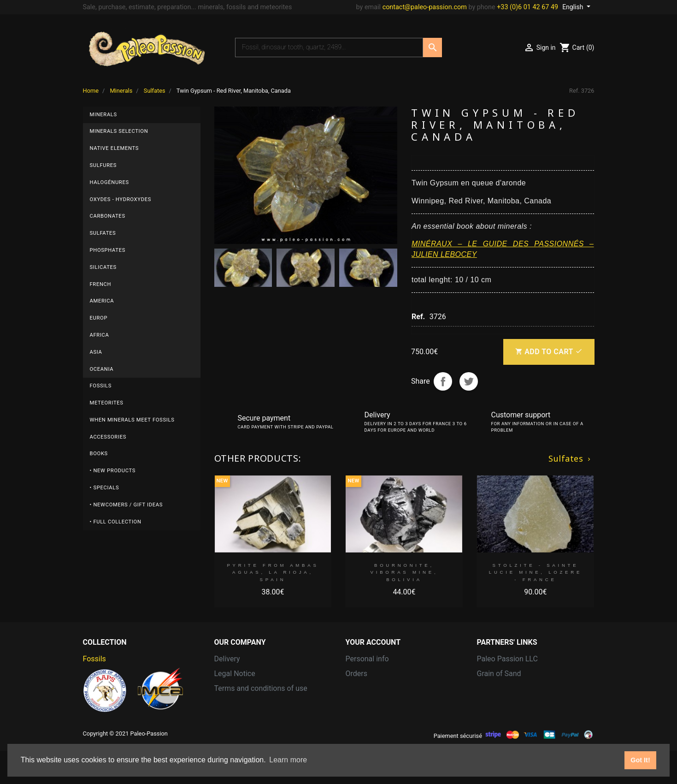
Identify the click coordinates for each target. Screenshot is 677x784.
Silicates (103, 267)
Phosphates (108, 250)
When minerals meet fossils (132, 420)
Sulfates (103, 233)
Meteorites (107, 403)
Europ (99, 318)
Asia (96, 352)
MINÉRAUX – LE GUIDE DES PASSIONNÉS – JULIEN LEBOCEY (503, 249)
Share (443, 381)
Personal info (367, 659)
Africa (100, 335)
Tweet (469, 381)
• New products (113, 471)
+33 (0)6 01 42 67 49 (527, 7)
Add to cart (549, 352)
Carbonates (108, 216)
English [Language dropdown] (574, 7)
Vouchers (361, 718)
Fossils (101, 386)
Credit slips (364, 688)
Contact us (232, 703)
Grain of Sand (499, 674)
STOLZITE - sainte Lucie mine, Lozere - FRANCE (536, 572)
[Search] (329, 48)
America (102, 301)
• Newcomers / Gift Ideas (127, 505)
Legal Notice (235, 674)
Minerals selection (119, 131)
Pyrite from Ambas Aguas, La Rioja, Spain (273, 572)
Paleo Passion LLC (507, 659)
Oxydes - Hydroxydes (121, 199)
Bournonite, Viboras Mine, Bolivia (404, 572)
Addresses (363, 703)
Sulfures (103, 165)
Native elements (115, 148)
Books (99, 454)
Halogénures (109, 182)
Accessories (108, 437)
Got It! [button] (640, 760)
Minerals (103, 115)
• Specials (105, 488)
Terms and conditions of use (261, 688)
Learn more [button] (288, 760)
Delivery (227, 659)
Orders (356, 674)
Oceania (102, 369)
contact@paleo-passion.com (425, 7)
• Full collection (116, 522)
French (101, 284)
